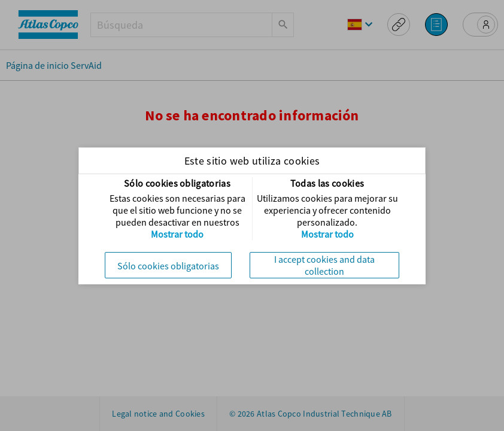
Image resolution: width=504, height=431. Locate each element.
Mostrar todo (177, 234)
